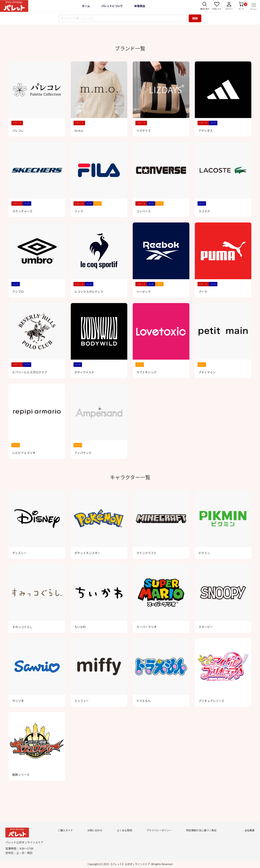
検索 (195, 18)
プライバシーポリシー (159, 830)
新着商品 (140, 6)
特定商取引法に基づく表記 (201, 830)
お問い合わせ (95, 830)
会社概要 (250, 830)
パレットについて (112, 6)
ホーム (86, 6)
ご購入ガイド (65, 830)
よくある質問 (124, 830)
